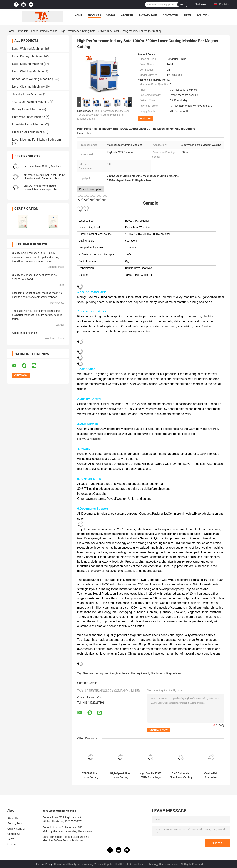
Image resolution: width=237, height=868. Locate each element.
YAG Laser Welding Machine (31, 102)
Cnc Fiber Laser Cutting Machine (42, 166)
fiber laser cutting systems (166, 673)
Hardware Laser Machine (28, 117)
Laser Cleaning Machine (28, 87)
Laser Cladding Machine (28, 71)
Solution (203, 16)
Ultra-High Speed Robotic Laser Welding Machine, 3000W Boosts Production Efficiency (66, 839)
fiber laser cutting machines (99, 673)
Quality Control (16, 829)
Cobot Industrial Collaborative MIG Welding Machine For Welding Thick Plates (67, 829)
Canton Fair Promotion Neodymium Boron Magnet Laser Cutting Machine (211, 775)
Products (94, 16)
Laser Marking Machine (27, 64)
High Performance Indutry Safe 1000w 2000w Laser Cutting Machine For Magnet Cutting (103, 115)
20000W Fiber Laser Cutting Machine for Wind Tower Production (90, 775)
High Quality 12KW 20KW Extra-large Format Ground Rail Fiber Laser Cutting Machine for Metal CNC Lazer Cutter (151, 775)
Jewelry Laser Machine (27, 94)
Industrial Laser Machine (28, 124)
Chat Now (200, 4)
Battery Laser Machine (27, 109)
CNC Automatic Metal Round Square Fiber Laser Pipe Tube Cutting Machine (40, 189)
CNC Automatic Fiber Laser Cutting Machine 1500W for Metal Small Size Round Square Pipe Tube (181, 775)
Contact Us (171, 16)
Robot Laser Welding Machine (32, 79)
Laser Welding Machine (27, 49)
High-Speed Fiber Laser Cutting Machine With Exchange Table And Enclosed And (120, 775)
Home (78, 16)
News (188, 16)
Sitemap (12, 844)
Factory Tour (148, 16)
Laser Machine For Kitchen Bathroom (36, 140)
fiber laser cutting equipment (133, 673)
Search (183, 4)
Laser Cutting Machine (44, 31)
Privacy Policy (44, 864)
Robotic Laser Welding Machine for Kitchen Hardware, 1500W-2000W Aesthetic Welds (63, 820)
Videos (111, 16)
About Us (127, 16)
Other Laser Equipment (27, 132)
